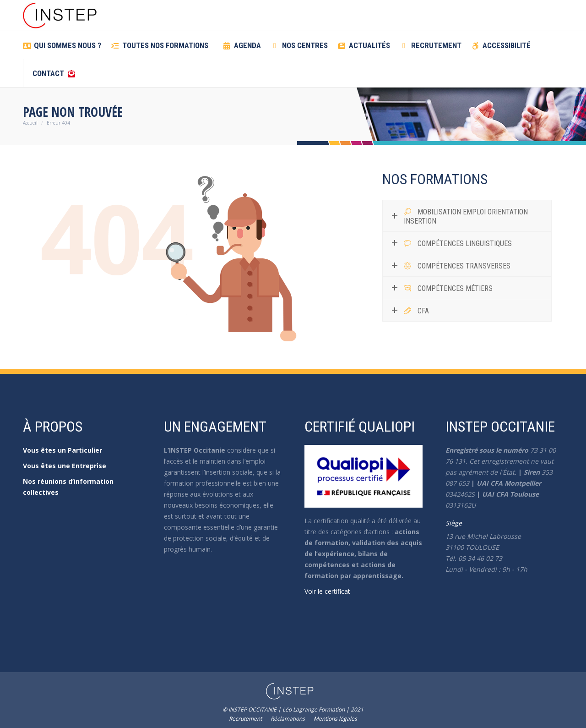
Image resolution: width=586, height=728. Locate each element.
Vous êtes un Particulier (62, 450)
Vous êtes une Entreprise (65, 466)
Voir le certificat (327, 591)
